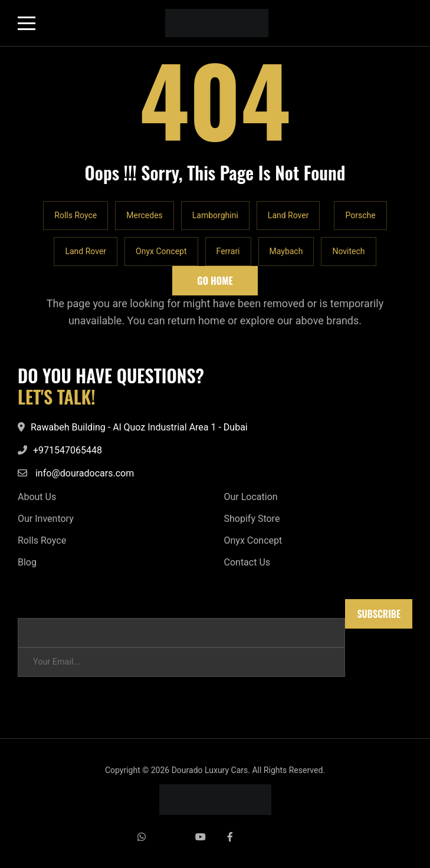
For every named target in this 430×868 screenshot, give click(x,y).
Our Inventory (46, 519)
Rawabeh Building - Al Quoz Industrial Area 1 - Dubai (139, 427)
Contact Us (247, 562)
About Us (37, 497)
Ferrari (228, 251)
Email (28, 605)
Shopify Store (252, 519)
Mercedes (145, 215)
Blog (27, 562)
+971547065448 (68, 450)
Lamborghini (215, 215)
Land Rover (288, 215)
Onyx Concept (161, 251)
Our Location (251, 497)
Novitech (348, 251)
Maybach (286, 251)
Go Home (215, 281)
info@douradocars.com (85, 473)
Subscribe (379, 614)
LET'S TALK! (57, 397)
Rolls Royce (76, 215)
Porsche (360, 215)
